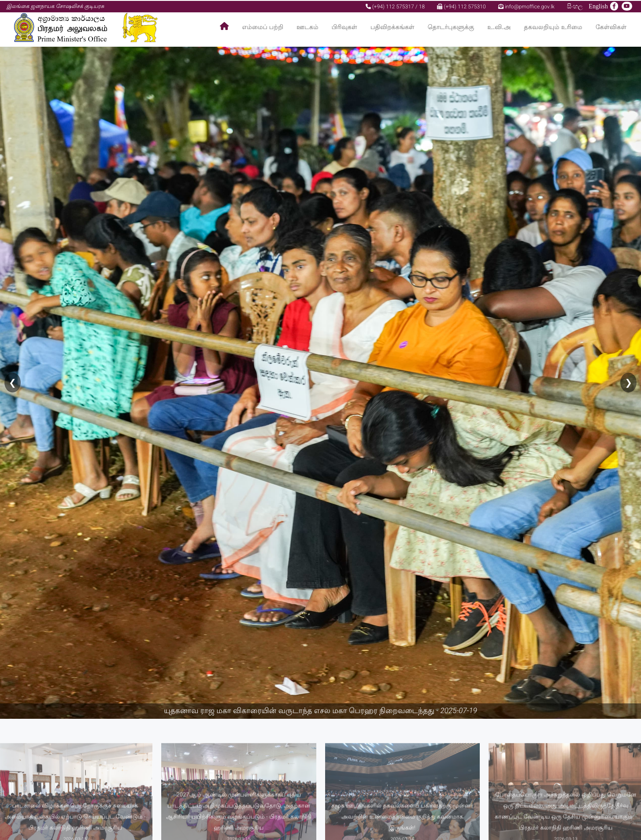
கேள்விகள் (611, 27)
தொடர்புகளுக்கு (451, 27)
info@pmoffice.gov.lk (526, 6)
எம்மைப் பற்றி (263, 27)
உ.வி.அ (499, 27)
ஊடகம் (307, 27)
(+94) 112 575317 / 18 (395, 6)
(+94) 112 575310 (461, 6)
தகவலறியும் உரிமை (553, 27)
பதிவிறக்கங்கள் (393, 27)
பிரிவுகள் (345, 27)
